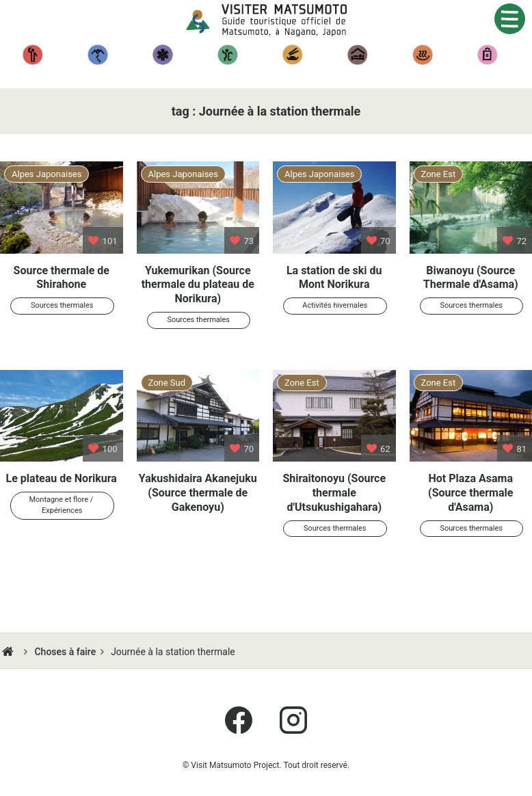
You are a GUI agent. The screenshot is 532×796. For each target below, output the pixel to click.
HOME (10, 652)
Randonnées (97, 55)
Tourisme (32, 55)
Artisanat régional (487, 55)
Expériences (227, 55)
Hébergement (357, 55)
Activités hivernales (162, 55)
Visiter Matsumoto (277, 21)
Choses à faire (65, 652)
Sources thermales (422, 55)
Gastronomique (292, 55)
